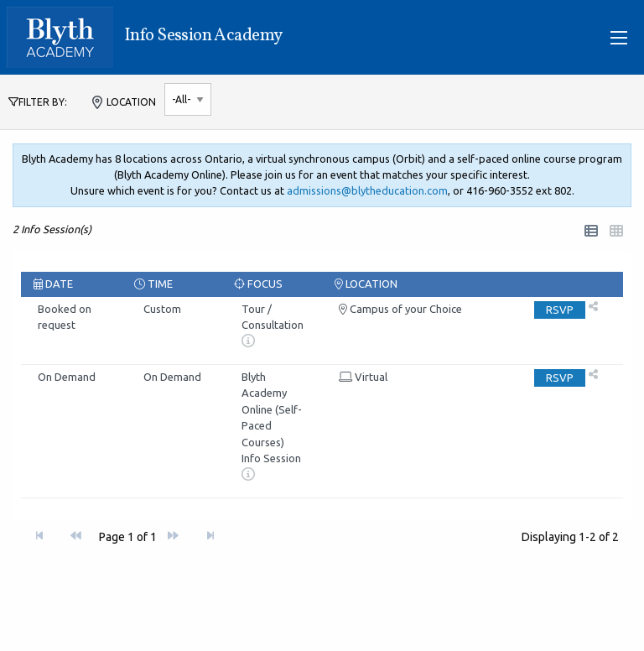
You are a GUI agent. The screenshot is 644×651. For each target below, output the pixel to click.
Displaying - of (570, 537)
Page (128, 537)
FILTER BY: (38, 102)
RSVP (560, 310)
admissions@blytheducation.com (367, 190)
